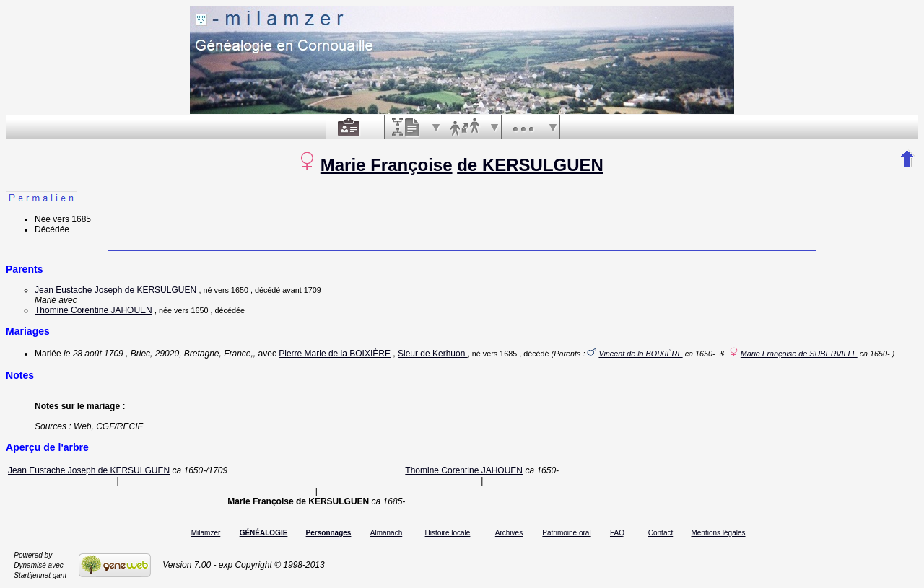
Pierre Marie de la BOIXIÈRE (335, 354)
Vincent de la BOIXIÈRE (640, 354)
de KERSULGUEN (530, 165)
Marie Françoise (387, 165)
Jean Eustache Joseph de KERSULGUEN (115, 290)
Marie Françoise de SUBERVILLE (799, 354)
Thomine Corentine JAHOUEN (93, 310)
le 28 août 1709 (93, 354)
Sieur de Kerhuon (433, 354)
